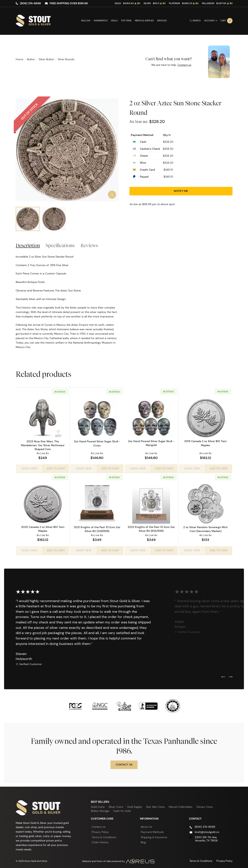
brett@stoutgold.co (207, 830)
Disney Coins (205, 805)
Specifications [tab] (60, 245)
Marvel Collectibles (181, 805)
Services (162, 21)
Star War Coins (155, 805)
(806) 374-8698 (30, 3)
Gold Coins (98, 805)
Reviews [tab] (89, 245)
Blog (143, 841)
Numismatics (101, 21)
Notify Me (181, 191)
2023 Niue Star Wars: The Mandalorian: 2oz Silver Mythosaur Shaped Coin (43, 445)
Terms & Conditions (104, 836)
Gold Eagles (135, 805)
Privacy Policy (100, 830)
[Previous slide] (223, 675)
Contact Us (124, 763)
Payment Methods (152, 830)
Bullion (86, 21)
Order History (100, 841)
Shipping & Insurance (154, 836)
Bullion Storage (100, 810)
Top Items (126, 21)
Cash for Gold (122, 810)
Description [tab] (28, 245)
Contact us (184, 65)
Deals (114, 21)
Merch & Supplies (144, 21)
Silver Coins (116, 805)
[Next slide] (230, 675)
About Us (146, 825)
